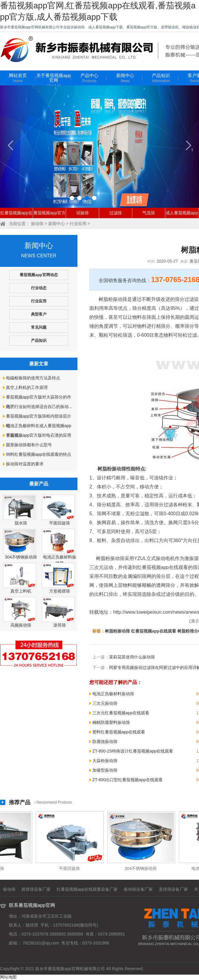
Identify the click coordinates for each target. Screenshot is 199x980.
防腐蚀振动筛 (105, 741)
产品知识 (161, 78)
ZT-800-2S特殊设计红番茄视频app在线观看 (133, 751)
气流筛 (149, 213)
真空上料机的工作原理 (27, 387)
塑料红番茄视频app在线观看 (119, 732)
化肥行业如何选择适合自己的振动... (39, 407)
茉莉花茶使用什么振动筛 (132, 657)
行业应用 (78, 224)
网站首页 (18, 78)
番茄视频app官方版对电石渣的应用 (39, 435)
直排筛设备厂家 (173, 889)
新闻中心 (125, 78)
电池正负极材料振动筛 (113, 694)
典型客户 (39, 314)
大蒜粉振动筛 (105, 761)
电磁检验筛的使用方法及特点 (33, 378)
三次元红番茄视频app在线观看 (121, 713)
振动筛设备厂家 (138, 889)
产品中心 (89, 78)
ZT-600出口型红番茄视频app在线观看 (128, 780)
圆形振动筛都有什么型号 (29, 445)
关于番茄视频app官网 (54, 81)
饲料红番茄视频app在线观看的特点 (39, 454)
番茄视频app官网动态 (39, 275)
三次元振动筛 (105, 703)
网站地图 (8, 977)
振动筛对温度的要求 (25, 464)
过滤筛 (116, 213)
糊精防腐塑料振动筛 (111, 722)
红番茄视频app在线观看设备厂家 (87, 889)
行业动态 (39, 288)
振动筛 (37, 224)
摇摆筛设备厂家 (36, 889)
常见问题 (39, 327)
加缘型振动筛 (105, 770)
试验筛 (83, 213)
